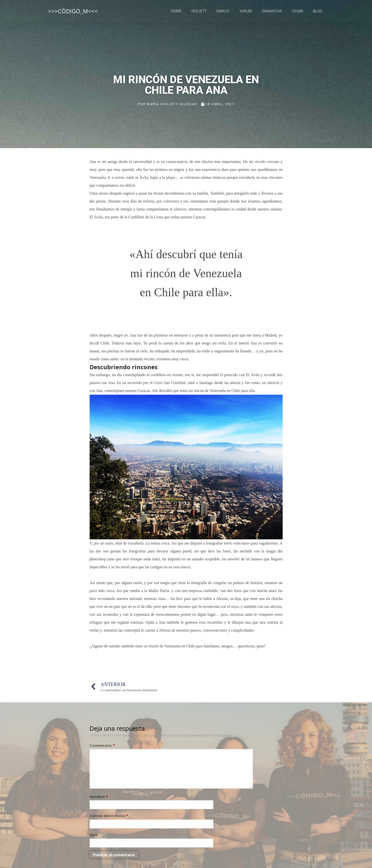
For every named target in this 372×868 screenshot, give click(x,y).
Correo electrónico (109, 816)
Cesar (297, 11)
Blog (318, 11)
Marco (223, 11)
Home (176, 11)
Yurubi (246, 11)
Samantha (272, 11)
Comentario (102, 745)
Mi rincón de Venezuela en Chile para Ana (186, 82)
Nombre (99, 797)
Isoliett (199, 11)
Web (94, 835)
